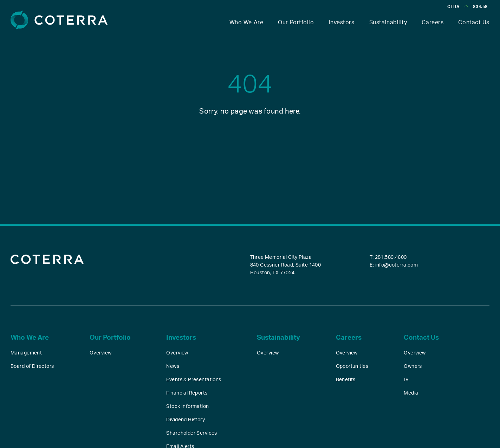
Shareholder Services (191, 433)
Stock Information (187, 407)
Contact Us (474, 23)
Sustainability (388, 23)
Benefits (346, 380)
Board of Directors (32, 366)
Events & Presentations (194, 380)
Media (411, 393)
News (173, 366)
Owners (413, 366)
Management (26, 353)
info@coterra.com (397, 265)
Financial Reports (187, 393)
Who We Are (246, 23)
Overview (100, 353)
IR (406, 380)
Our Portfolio (296, 23)
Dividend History (186, 420)
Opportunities (352, 366)
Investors (342, 23)
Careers (433, 23)
